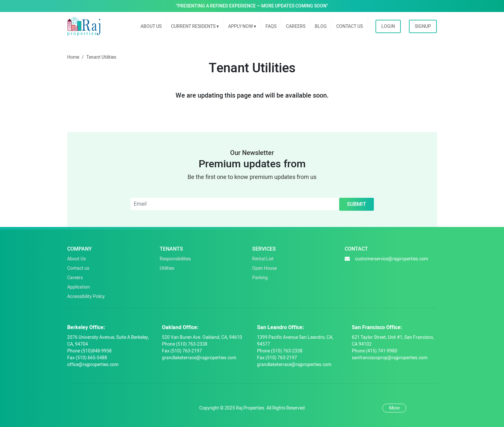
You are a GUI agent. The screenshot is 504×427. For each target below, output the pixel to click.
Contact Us (350, 26)
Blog (321, 26)
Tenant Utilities (101, 57)
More (394, 408)
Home (73, 57)
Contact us (78, 268)
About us (151, 26)
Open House (264, 268)
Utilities (167, 268)
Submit (356, 204)
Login (388, 26)
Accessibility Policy (86, 297)
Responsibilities (175, 259)
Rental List (263, 259)
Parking (260, 278)
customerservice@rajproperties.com (386, 259)
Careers (296, 26)
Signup (423, 26)
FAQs (271, 26)
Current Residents (195, 26)
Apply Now (242, 26)
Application (79, 287)
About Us (76, 259)
